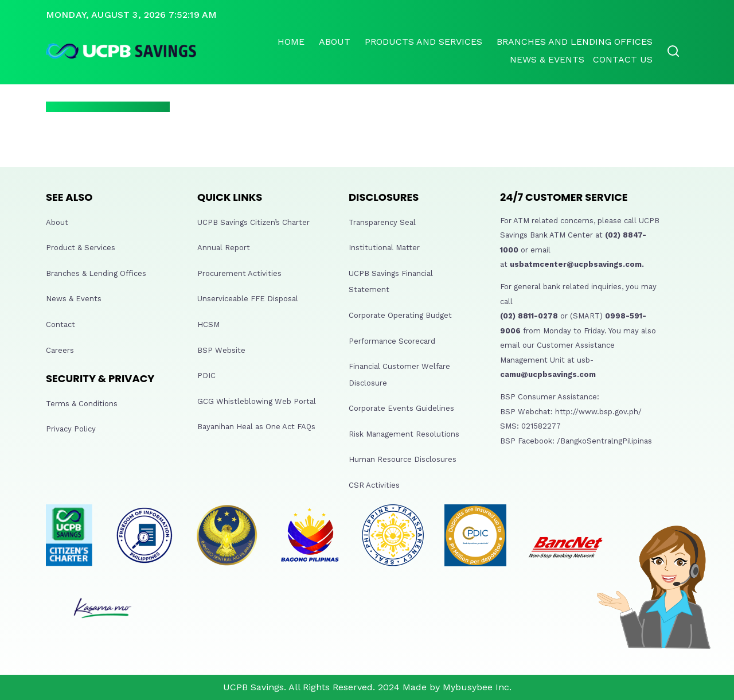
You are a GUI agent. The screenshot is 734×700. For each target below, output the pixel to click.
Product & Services (81, 248)
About (335, 42)
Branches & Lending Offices (96, 273)
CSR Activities (374, 485)
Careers (60, 350)
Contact (60, 324)
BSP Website (221, 350)
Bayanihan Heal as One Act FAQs (256, 427)
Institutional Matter (384, 248)
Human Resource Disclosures (403, 459)
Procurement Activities (239, 273)
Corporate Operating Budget (400, 315)
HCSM (208, 324)
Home (291, 42)
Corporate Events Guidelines (401, 408)
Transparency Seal (382, 222)
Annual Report (224, 248)
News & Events (547, 59)
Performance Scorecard (392, 341)
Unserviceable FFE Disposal (248, 299)
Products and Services (423, 42)
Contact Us (623, 59)
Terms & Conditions (82, 404)
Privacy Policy (71, 429)
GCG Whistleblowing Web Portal (257, 401)
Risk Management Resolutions (404, 434)
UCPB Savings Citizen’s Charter (253, 222)
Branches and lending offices (575, 42)
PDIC (206, 376)
